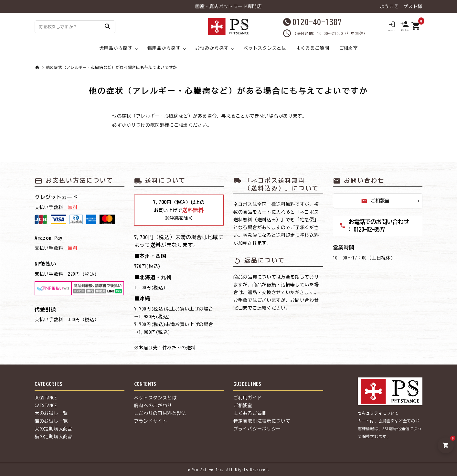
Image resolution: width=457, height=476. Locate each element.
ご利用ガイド (248, 398)
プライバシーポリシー (257, 429)
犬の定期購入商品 (54, 429)
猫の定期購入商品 (54, 437)
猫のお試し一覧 (51, 421)
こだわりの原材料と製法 (160, 413)
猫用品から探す (164, 48)
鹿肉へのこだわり (153, 406)
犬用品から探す (116, 48)
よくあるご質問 (313, 48)
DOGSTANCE (46, 398)
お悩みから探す (212, 48)
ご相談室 (349, 48)
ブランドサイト (151, 421)
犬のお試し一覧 (51, 413)
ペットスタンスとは (265, 48)
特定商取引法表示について (262, 421)
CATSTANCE (46, 406)
